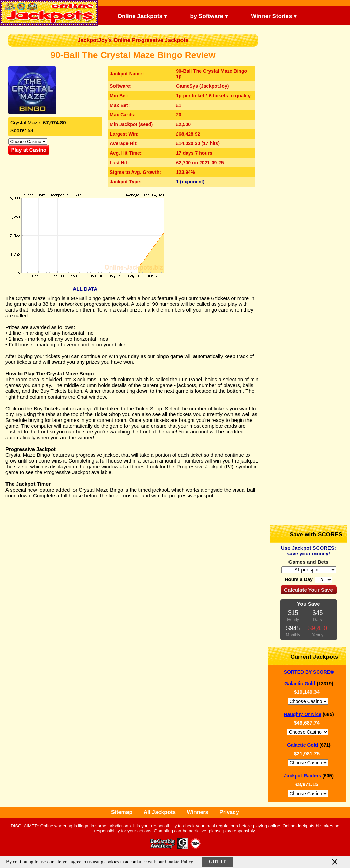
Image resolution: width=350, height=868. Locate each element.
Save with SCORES (310, 534)
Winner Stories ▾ (268, 16)
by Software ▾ (203, 16)
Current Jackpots (309, 656)
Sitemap (122, 812)
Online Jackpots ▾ (137, 16)
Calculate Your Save (308, 590)
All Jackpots (160, 812)
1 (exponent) (190, 182)
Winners (198, 812)
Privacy (229, 812)
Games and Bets (309, 562)
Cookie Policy (179, 862)
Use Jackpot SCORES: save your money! (308, 551)
